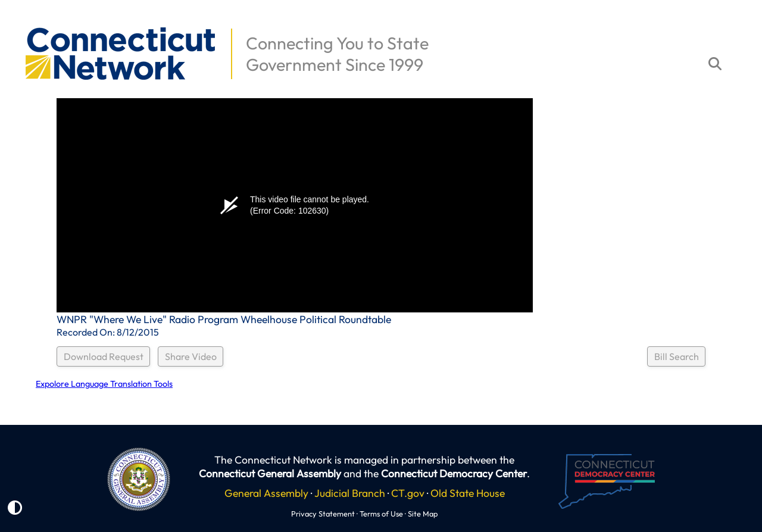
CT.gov (408, 493)
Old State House (468, 493)
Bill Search (677, 356)
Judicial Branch (350, 493)
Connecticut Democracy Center (454, 473)
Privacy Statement (323, 514)
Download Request (104, 356)
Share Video (191, 356)
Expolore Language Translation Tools (104, 384)
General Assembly (266, 493)
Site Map (423, 514)
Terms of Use (381, 514)
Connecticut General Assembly (270, 473)
